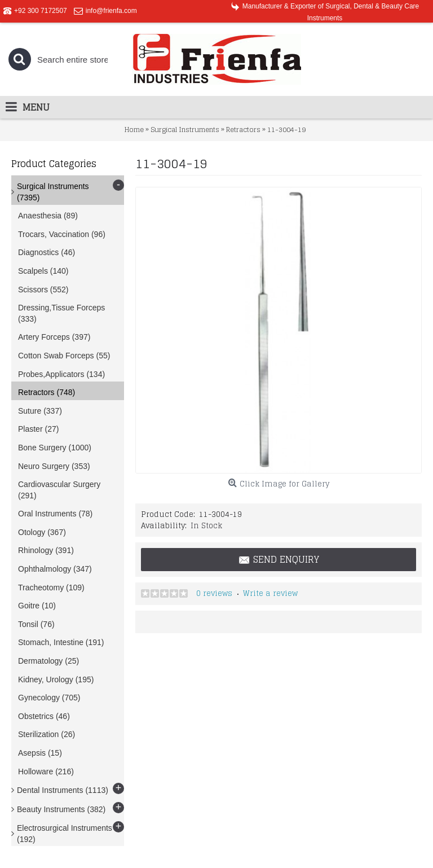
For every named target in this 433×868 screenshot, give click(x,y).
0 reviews (214, 593)
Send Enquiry (279, 560)
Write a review (270, 593)
